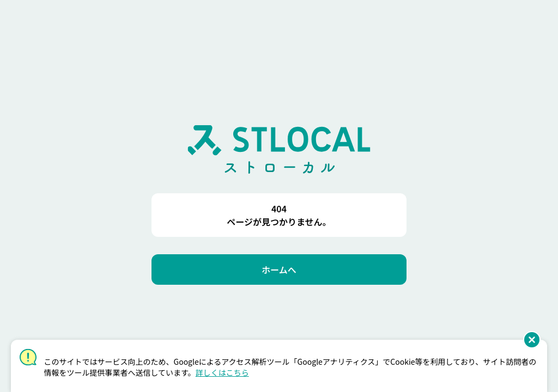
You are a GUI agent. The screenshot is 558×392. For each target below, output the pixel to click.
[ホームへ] (279, 269)
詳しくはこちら (222, 372)
